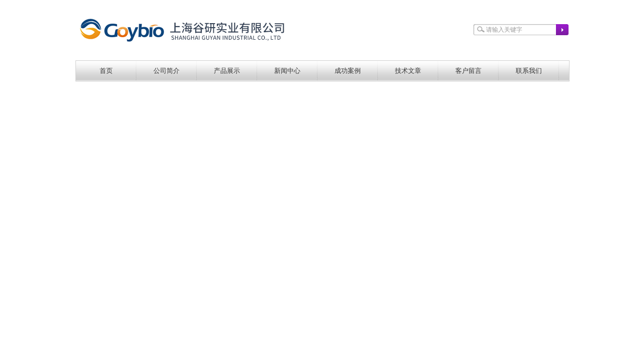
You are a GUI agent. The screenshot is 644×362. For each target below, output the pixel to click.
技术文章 (408, 71)
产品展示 (227, 71)
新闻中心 (287, 71)
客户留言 (468, 71)
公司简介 (167, 71)
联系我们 (529, 71)
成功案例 (348, 71)
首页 (106, 71)
